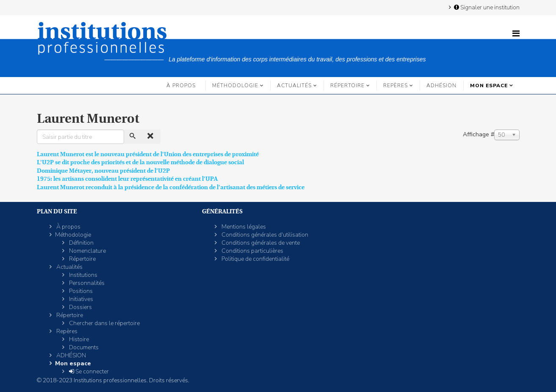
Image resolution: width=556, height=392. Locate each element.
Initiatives (80, 299)
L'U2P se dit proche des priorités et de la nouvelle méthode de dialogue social (140, 162)
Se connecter (88, 371)
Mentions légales (243, 227)
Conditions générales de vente (260, 243)
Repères (396, 86)
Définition (81, 243)
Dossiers (80, 307)
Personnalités (86, 283)
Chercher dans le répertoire (104, 323)
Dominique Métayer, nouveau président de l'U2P (103, 171)
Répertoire (347, 86)
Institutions (83, 275)
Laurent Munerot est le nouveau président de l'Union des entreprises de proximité (148, 154)
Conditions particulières (252, 251)
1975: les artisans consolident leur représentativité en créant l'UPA (127, 179)
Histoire (78, 339)
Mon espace (489, 86)
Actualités (294, 86)
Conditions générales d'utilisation (264, 235)
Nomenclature (87, 251)
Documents (83, 347)
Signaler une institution (486, 7)
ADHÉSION (441, 86)
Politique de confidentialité (255, 259)
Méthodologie (235, 86)
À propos (181, 86)
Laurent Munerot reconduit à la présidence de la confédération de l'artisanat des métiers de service (171, 187)
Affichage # (479, 134)
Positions (80, 291)
